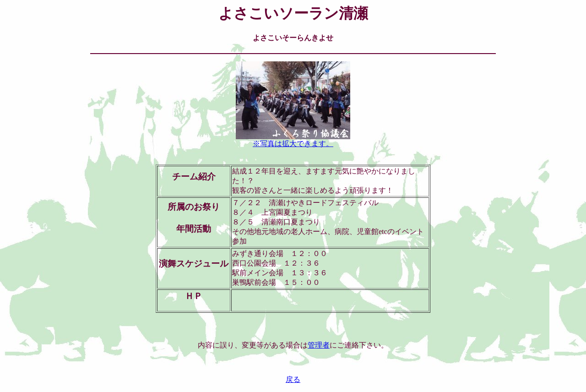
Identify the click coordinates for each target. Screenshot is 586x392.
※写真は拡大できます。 (293, 140)
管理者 (319, 345)
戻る (293, 379)
